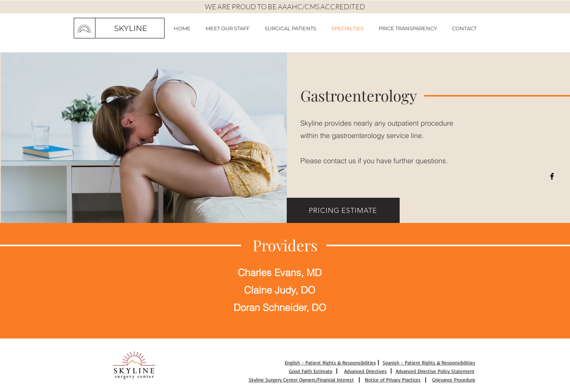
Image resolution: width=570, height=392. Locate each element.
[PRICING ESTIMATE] (343, 210)
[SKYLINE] (131, 28)
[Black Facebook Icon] (552, 176)
